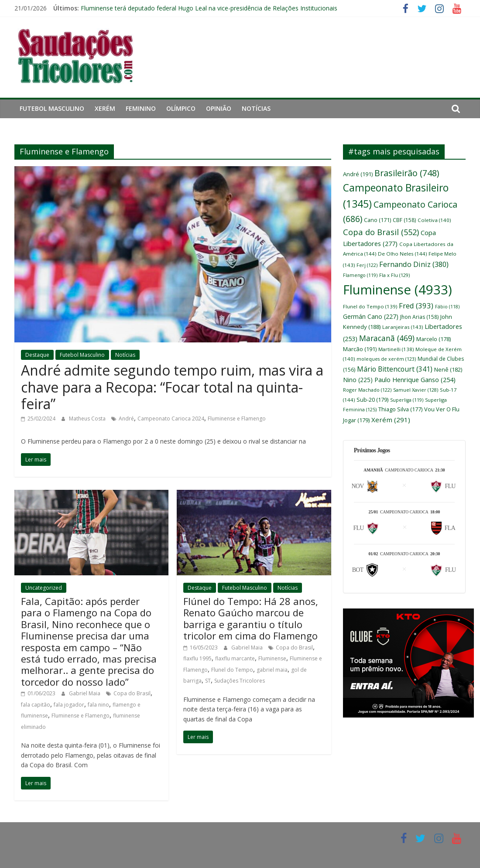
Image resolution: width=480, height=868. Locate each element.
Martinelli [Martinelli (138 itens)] (396, 349)
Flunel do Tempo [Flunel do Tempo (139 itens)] (370, 306)
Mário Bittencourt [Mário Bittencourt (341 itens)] (395, 369)
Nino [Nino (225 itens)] (358, 380)
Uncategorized (44, 588)
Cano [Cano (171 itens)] (377, 220)
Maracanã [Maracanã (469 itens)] (387, 338)
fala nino (98, 705)
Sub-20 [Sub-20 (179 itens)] (372, 400)
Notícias (256, 108)
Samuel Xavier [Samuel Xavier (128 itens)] (416, 390)
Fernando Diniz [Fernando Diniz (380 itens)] (414, 264)
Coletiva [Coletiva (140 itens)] (434, 220)
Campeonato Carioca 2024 (171, 419)
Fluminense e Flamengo (237, 419)
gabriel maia (272, 670)
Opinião (219, 108)
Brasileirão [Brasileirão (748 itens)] (407, 173)
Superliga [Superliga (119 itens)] (407, 400)
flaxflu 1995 (197, 658)
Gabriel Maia (85, 693)
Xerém (105, 108)
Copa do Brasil (132, 693)
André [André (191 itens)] (358, 174)
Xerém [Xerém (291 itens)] (391, 420)
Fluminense (272, 658)
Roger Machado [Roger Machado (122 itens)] (367, 390)
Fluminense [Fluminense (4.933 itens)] (398, 290)
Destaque (37, 355)
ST (208, 681)
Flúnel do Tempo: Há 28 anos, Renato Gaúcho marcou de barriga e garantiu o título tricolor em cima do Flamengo (251, 618)
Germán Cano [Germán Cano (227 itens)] (371, 316)
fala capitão (36, 705)
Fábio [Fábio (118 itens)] (447, 307)
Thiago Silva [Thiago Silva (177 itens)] (400, 409)
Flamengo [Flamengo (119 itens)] (360, 275)
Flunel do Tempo (232, 670)
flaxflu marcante (235, 658)
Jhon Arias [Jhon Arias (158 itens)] (419, 317)
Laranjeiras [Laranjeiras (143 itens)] (403, 327)
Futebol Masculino (52, 108)
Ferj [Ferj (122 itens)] (367, 265)
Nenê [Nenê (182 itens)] (448, 369)
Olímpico (181, 108)
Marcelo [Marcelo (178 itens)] (434, 339)
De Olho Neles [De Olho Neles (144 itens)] (402, 254)
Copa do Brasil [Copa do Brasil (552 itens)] (381, 232)
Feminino (141, 108)
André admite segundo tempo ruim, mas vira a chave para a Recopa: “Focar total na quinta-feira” (172, 387)
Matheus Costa (88, 419)
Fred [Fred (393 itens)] (416, 306)
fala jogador (69, 705)
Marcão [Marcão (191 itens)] (360, 349)
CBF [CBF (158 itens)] (404, 220)
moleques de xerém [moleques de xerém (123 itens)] (386, 359)
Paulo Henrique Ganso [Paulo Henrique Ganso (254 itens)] (415, 380)
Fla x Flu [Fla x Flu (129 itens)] (394, 275)
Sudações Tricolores (240, 681)
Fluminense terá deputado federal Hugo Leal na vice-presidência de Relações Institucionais (209, 8)
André (126, 419)
